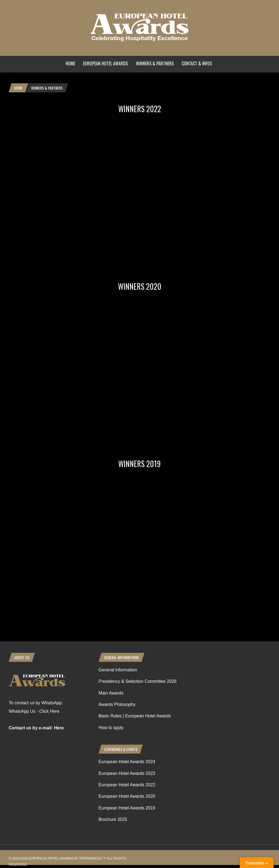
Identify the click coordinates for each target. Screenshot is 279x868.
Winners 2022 (140, 109)
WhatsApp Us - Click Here (34, 711)
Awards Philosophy (117, 704)
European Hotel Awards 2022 (127, 785)
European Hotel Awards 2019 (127, 808)
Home (70, 63)
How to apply (111, 728)
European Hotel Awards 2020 (127, 796)
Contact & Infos (197, 63)
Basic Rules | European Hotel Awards (135, 716)
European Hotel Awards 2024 (127, 762)
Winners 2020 (140, 286)
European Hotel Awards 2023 (127, 773)
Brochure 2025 (113, 819)
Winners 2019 (139, 464)
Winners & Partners (155, 63)
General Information (118, 670)
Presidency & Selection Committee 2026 (138, 681)
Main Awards (111, 693)
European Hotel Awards (105, 63)
